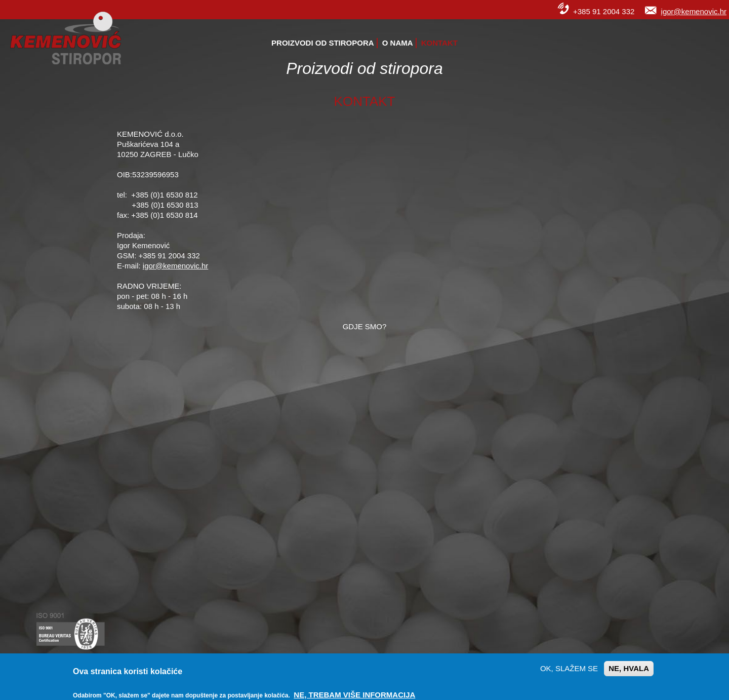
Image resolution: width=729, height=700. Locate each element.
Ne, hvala (629, 668)
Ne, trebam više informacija (354, 695)
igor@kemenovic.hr (694, 11)
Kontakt (439, 43)
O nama (398, 43)
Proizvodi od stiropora (323, 43)
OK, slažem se (569, 668)
